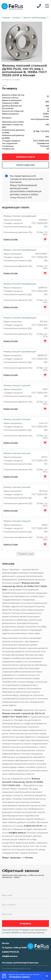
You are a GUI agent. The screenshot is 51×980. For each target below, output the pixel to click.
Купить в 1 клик (11, 239)
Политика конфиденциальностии (16, 968)
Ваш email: (7, 914)
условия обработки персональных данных (23, 933)
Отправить (26, 924)
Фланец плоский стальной (17, 385)
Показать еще (26, 554)
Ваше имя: (7, 895)
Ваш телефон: (9, 905)
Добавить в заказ (26, 157)
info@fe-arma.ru (10, 956)
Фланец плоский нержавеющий (20, 216)
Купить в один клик (25, 165)
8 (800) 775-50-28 (10, 952)
